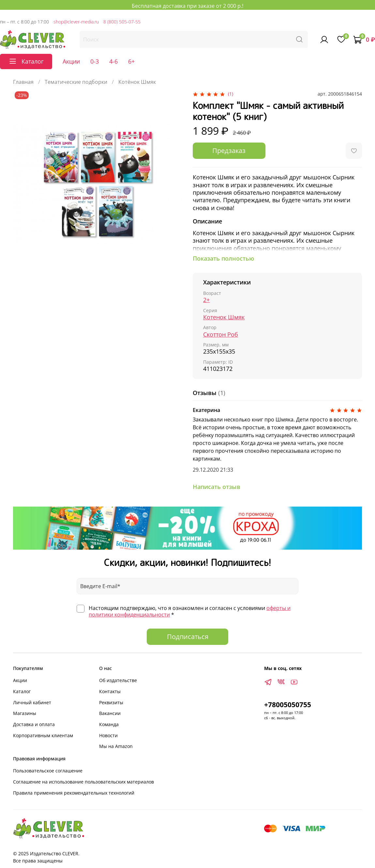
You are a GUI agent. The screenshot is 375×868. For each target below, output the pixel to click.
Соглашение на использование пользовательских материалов (83, 782)
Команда (109, 724)
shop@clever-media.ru (76, 22)
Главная (23, 82)
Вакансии (110, 713)
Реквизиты (111, 702)
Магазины (25, 713)
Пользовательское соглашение (48, 771)
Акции (71, 61)
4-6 (113, 61)
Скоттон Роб (221, 334)
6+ (131, 61)
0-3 (95, 61)
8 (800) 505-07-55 (122, 22)
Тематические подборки (76, 82)
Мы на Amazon (116, 746)
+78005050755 (288, 705)
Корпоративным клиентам (43, 735)
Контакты (110, 691)
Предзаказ (229, 151)
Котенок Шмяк (224, 317)
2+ (206, 300)
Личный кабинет (32, 702)
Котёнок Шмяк (137, 82)
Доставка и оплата (34, 724)
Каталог (22, 691)
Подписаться (188, 637)
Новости (108, 735)
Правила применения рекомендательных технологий (74, 793)
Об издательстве (118, 680)
